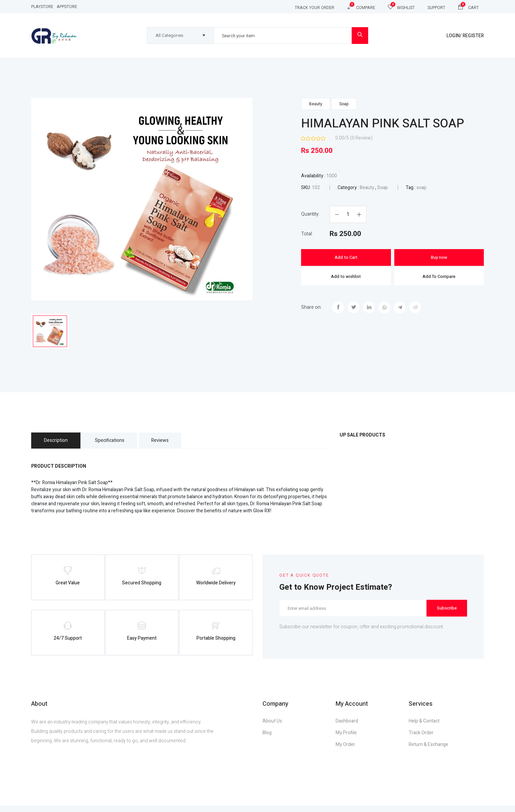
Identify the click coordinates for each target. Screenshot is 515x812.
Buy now (439, 257)
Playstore (42, 7)
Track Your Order (314, 8)
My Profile (346, 739)
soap (421, 188)
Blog (267, 739)
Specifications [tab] (114, 443)
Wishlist (401, 7)
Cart (468, 7)
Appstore (67, 7)
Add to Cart (346, 257)
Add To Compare (439, 276)
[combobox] (180, 36)
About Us (272, 727)
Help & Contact (424, 727)
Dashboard (347, 727)
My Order (345, 751)
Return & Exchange (428, 751)
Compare (361, 7)
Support (436, 8)
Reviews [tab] (167, 443)
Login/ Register (465, 36)
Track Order (421, 739)
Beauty (316, 104)
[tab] (50, 332)
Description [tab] (57, 443)
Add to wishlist (346, 276)
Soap (344, 104)
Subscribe (447, 610)
